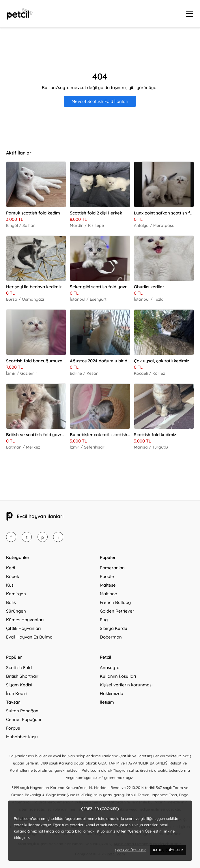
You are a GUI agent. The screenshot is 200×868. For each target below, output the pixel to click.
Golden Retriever (117, 611)
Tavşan (13, 702)
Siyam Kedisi (19, 685)
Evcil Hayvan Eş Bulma (29, 637)
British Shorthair (22, 676)
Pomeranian (112, 568)
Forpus (13, 728)
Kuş (10, 585)
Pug (104, 620)
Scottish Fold (19, 668)
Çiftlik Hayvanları (23, 628)
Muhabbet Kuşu (22, 737)
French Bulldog (115, 602)
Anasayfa (110, 668)
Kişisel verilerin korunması (126, 685)
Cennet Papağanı (24, 719)
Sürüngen (16, 611)
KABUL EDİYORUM (168, 850)
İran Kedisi (17, 693)
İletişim (107, 702)
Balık (11, 602)
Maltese (108, 585)
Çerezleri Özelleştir (130, 850)
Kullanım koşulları (118, 676)
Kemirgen (16, 594)
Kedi (11, 568)
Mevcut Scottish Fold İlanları (100, 101)
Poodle (107, 576)
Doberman (111, 637)
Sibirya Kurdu (114, 628)
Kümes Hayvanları (25, 620)
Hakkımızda (112, 693)
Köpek (13, 576)
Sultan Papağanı (23, 711)
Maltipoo (109, 594)
